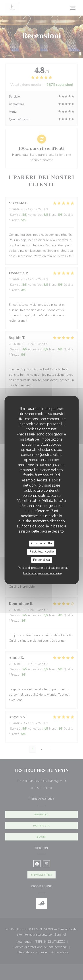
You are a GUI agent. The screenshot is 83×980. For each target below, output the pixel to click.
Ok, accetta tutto (41, 543)
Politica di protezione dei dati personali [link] (43, 568)
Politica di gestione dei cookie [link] (42, 573)
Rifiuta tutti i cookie (41, 552)
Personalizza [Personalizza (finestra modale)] (41, 560)
